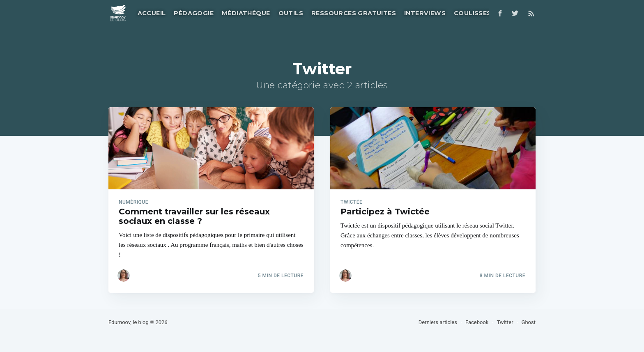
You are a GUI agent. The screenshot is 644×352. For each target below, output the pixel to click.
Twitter (505, 322)
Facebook (477, 322)
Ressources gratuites (354, 13)
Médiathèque (246, 13)
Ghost (529, 322)
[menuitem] (151, 13)
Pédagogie (194, 13)
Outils (291, 13)
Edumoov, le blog (129, 322)
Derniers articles (438, 322)
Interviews (425, 13)
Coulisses (473, 13)
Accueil (152, 13)
